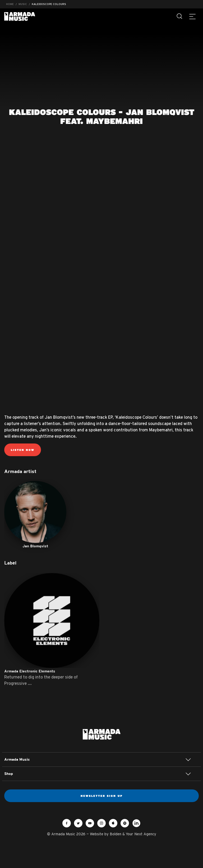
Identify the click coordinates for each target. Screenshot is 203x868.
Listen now (23, 450)
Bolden (116, 834)
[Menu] (192, 16)
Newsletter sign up (102, 796)
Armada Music (20, 16)
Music (23, 4)
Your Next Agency (141, 834)
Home (10, 4)
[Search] (180, 16)
